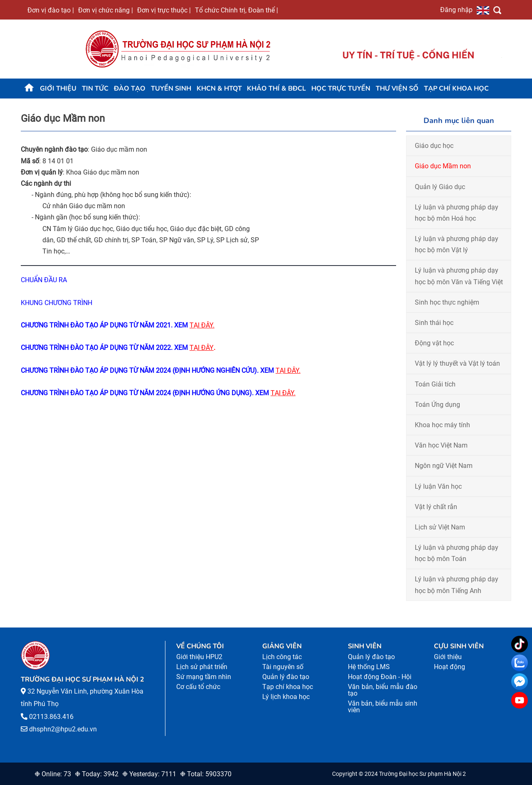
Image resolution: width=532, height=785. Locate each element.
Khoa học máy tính (442, 425)
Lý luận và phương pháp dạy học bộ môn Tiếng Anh (457, 585)
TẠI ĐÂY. (202, 325)
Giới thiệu (58, 89)
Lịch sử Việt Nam (440, 527)
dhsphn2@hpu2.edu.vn (63, 729)
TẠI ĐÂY (202, 348)
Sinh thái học (434, 323)
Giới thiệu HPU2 (199, 657)
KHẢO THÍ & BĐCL (276, 89)
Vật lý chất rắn (436, 507)
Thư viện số (397, 89)
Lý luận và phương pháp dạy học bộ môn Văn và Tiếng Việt (459, 276)
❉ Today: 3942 (97, 774)
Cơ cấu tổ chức (198, 687)
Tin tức (95, 89)
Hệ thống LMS (369, 667)
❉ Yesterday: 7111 (149, 774)
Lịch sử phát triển (202, 667)
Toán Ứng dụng (437, 405)
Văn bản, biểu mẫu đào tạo (383, 690)
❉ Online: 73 (53, 774)
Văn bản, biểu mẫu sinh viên (383, 707)
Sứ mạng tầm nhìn (204, 677)
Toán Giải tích (435, 384)
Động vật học (434, 343)
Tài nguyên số (283, 667)
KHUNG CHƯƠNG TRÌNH (57, 303)
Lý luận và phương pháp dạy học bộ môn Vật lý (457, 244)
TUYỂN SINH (171, 89)
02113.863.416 (51, 717)
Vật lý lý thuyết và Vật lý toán (457, 363)
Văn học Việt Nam (441, 445)
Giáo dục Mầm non (443, 166)
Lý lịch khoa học (286, 697)
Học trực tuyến (341, 89)
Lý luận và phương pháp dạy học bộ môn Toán (457, 553)
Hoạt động (449, 667)
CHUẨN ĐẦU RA (44, 280)
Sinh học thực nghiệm (447, 302)
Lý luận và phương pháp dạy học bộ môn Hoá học (457, 213)
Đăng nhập (456, 10)
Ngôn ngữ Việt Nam (444, 466)
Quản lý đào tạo (286, 677)
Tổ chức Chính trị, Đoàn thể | (236, 10)
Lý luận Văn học (438, 486)
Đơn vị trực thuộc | (164, 10)
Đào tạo (130, 89)
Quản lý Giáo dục (440, 187)
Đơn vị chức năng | (106, 10)
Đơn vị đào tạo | (51, 10)
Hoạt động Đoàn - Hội (380, 677)
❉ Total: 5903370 (206, 774)
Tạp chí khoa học (456, 89)
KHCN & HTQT (219, 89)
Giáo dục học (434, 146)
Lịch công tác (282, 657)
